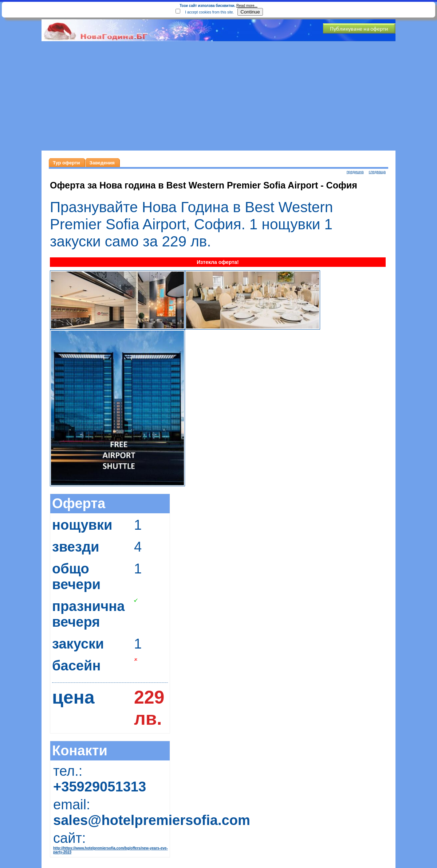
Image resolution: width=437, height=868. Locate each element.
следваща (377, 172)
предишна (355, 172)
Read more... (247, 6)
